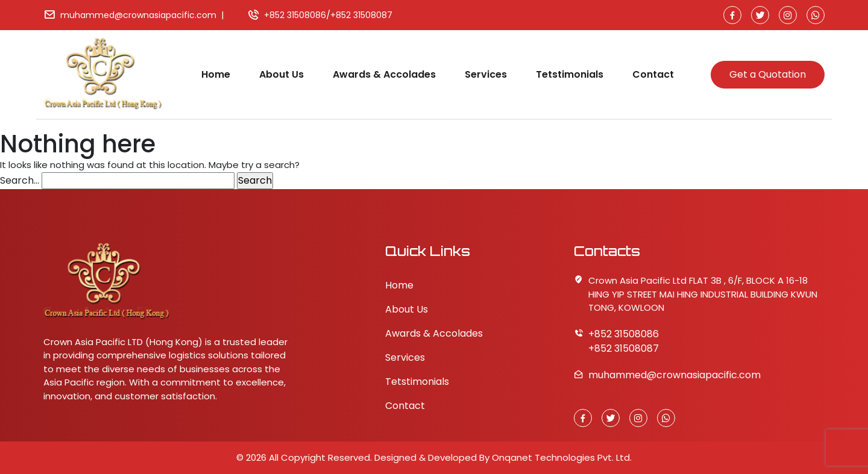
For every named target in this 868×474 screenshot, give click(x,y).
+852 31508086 (295, 15)
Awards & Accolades (384, 74)
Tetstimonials (570, 74)
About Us (281, 74)
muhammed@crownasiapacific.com (138, 15)
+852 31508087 (361, 15)
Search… (20, 180)
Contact (653, 74)
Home (216, 74)
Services (486, 74)
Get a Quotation (768, 74)
